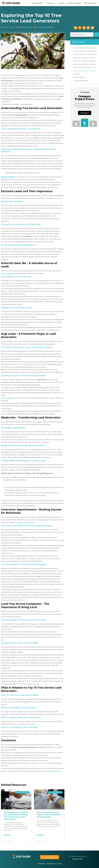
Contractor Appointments (26, 522)
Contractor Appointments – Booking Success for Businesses (85, 64)
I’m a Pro (59, 863)
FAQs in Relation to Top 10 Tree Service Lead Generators (85, 71)
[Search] (96, 35)
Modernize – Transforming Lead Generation (85, 61)
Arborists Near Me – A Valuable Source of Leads (85, 54)
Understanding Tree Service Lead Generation (85, 48)
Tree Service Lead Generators (45, 27)
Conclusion (77, 74)
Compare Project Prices (81, 81)
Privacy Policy (41, 863)
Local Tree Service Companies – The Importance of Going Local (85, 67)
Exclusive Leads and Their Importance (85, 51)
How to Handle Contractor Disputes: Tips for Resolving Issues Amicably (49, 815)
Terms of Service (51, 863)
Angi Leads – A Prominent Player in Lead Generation (85, 58)
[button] (97, 42)
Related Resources (80, 77)
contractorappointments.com (51, 771)
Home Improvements (25, 27)
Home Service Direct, (8, 177)
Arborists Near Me (7, 273)
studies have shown (13, 398)
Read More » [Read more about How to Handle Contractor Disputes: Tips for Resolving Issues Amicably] (40, 835)
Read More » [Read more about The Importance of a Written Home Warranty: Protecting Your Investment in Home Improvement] (7, 835)
